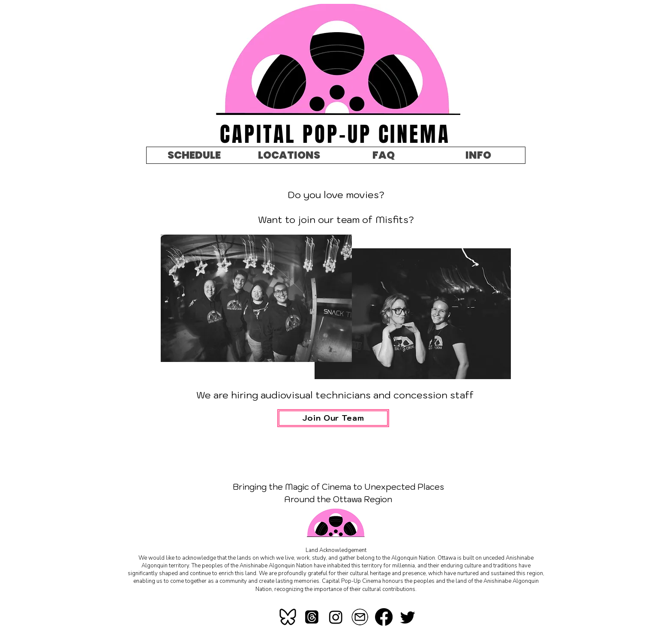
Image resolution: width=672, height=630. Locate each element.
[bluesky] (288, 617)
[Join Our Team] (333, 418)
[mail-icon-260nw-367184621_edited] (360, 617)
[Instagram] (336, 617)
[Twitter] (408, 617)
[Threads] (312, 617)
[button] (478, 155)
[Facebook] (384, 617)
